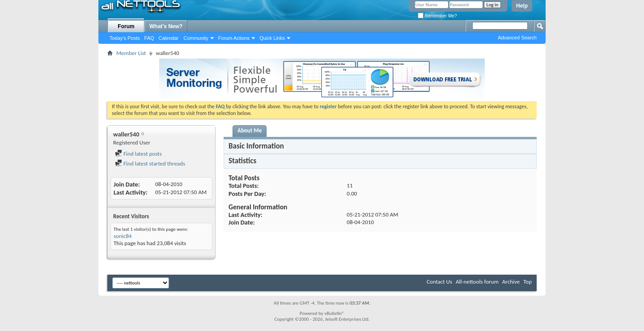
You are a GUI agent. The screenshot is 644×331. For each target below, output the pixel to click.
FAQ (149, 38)
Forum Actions (234, 38)
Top (527, 282)
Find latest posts (138, 154)
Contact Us (439, 282)
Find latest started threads (150, 163)
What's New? (166, 26)
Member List (131, 53)
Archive (511, 282)
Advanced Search (517, 38)
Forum (126, 26)
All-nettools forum (477, 282)
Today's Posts (125, 38)
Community (196, 38)
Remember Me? (437, 16)
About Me (250, 130)
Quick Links (272, 38)
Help (522, 6)
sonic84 (123, 236)
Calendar (169, 38)
